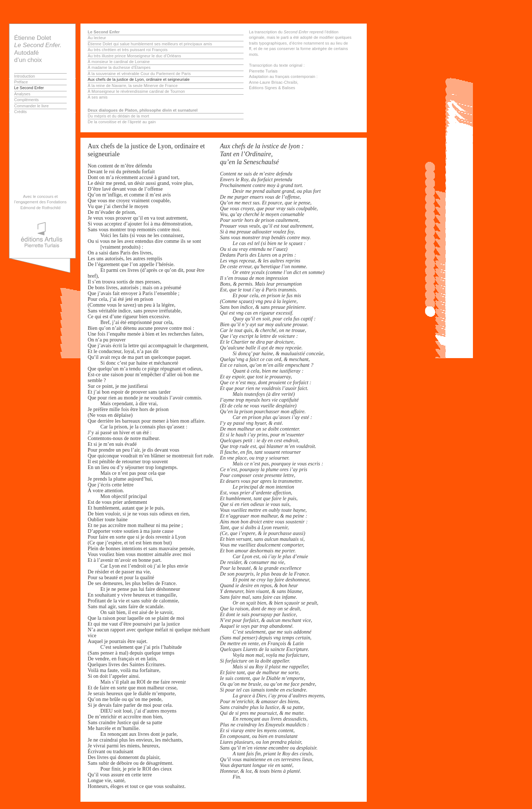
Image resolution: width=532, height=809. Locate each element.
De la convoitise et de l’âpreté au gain (122, 122)
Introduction (24, 76)
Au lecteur (97, 38)
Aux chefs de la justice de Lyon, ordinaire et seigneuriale (139, 79)
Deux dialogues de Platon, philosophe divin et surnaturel (143, 110)
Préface (21, 82)
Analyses (22, 94)
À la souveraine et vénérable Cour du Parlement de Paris (139, 74)
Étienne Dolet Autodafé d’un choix (38, 49)
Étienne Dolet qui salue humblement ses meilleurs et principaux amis (150, 44)
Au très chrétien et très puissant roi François (128, 50)
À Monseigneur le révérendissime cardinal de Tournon (136, 91)
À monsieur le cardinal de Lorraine (119, 62)
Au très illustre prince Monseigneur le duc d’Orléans (134, 56)
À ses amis (98, 97)
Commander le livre (31, 106)
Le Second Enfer (29, 88)
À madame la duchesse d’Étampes (119, 67)
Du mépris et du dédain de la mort (118, 116)
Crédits (20, 112)
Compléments (26, 100)
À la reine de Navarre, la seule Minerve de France (133, 86)
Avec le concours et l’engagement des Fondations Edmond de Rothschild (40, 202)
